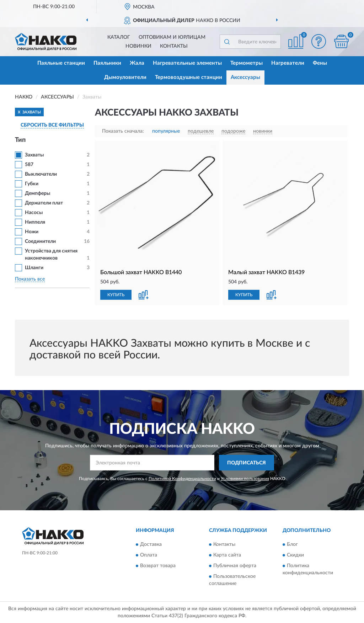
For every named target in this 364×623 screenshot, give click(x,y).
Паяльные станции (61, 63)
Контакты (174, 46)
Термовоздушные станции (189, 77)
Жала (137, 63)
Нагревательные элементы (187, 63)
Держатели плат (44, 203)
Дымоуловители (125, 77)
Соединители (40, 241)
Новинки (138, 46)
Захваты (34, 155)
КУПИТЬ (116, 295)
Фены (320, 63)
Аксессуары (245, 77)
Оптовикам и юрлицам (172, 37)
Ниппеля (35, 222)
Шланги (34, 268)
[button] (318, 41)
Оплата (149, 555)
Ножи (32, 232)
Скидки (295, 555)
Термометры (247, 63)
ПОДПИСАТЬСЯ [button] (247, 463)
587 (29, 165)
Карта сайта (227, 555)
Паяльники (107, 63)
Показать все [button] (30, 279)
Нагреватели (288, 63)
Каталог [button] (119, 37)
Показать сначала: (123, 131)
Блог (292, 544)
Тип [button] (20, 140)
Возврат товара (158, 566)
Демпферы (38, 193)
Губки (32, 184)
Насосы (34, 213)
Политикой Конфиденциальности (182, 479)
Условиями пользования (245, 479)
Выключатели (41, 174)
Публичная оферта (235, 566)
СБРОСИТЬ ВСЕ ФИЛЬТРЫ (52, 125)
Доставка (151, 544)
